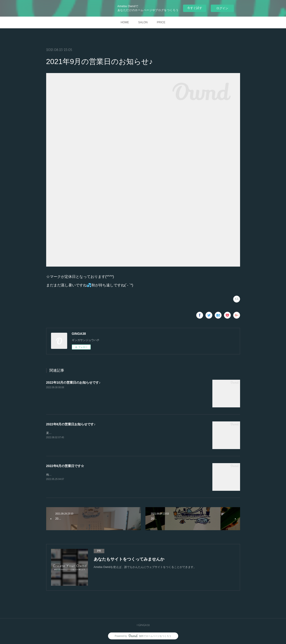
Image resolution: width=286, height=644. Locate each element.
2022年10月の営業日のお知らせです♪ (73, 382)
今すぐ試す (195, 8)
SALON (143, 22)
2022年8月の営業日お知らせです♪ (71, 424)
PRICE (161, 22)
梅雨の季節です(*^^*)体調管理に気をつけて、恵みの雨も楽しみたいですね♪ (93, 475)
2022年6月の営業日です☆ (65, 466)
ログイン (222, 8)
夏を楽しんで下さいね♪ (61, 433)
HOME (125, 22)
